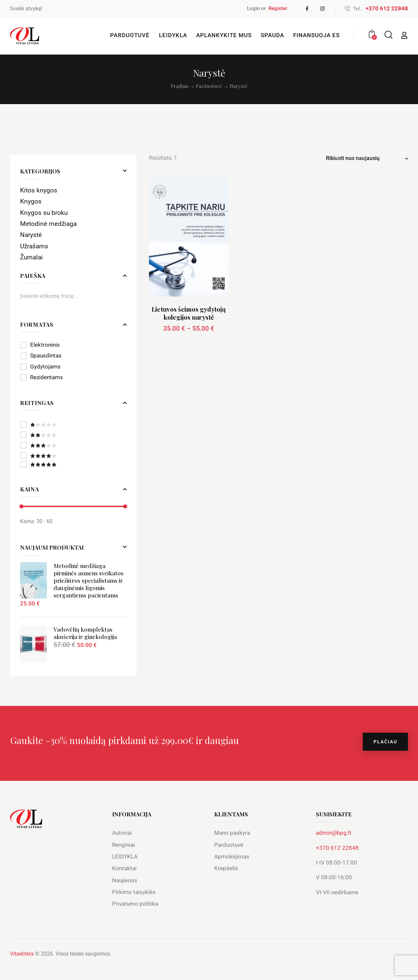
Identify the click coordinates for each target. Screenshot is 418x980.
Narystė (31, 235)
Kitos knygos (39, 190)
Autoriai (122, 833)
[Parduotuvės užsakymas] (367, 158)
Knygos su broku (44, 213)
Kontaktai (124, 868)
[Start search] (388, 35)
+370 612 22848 (337, 848)
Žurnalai (31, 257)
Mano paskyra (232, 833)
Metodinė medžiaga (48, 224)
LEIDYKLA (125, 856)
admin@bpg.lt (334, 833)
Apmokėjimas (232, 856)
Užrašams (34, 246)
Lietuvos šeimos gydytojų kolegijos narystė (189, 313)
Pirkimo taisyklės (134, 892)
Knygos (31, 201)
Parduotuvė (209, 86)
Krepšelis (226, 868)
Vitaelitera (22, 954)
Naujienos (125, 880)
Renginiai (123, 845)
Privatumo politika (135, 904)
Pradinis (180, 86)
